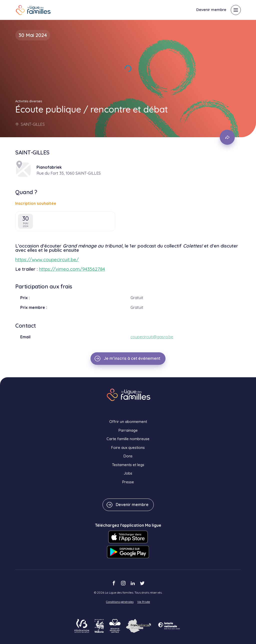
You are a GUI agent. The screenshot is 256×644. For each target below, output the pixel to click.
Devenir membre (211, 10)
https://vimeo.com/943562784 (72, 269)
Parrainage (128, 430)
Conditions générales (120, 602)
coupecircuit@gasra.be (152, 337)
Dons (128, 456)
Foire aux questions (128, 448)
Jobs (128, 473)
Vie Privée (144, 602)
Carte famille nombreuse (128, 439)
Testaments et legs (128, 465)
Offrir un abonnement (128, 422)
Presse (128, 482)
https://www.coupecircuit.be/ (47, 259)
